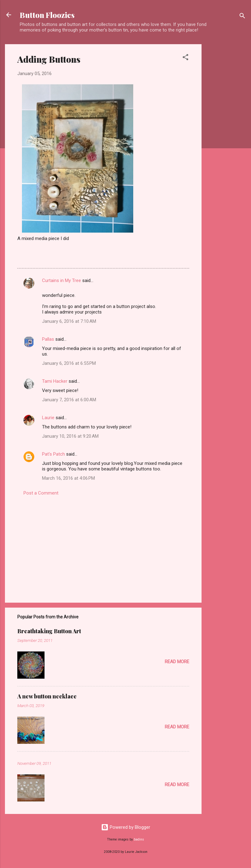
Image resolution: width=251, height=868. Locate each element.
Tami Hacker (55, 381)
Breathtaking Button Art (49, 631)
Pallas (48, 339)
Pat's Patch (53, 454)
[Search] (242, 17)
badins (139, 839)
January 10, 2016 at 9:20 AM (70, 436)
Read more (177, 662)
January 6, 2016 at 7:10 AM (69, 321)
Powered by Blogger (126, 827)
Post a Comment (41, 493)
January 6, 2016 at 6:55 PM (69, 363)
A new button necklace (47, 696)
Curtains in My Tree (62, 280)
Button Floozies (47, 15)
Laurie (48, 418)
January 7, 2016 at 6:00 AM (69, 400)
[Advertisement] (226, 137)
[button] (185, 58)
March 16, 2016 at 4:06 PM (68, 478)
